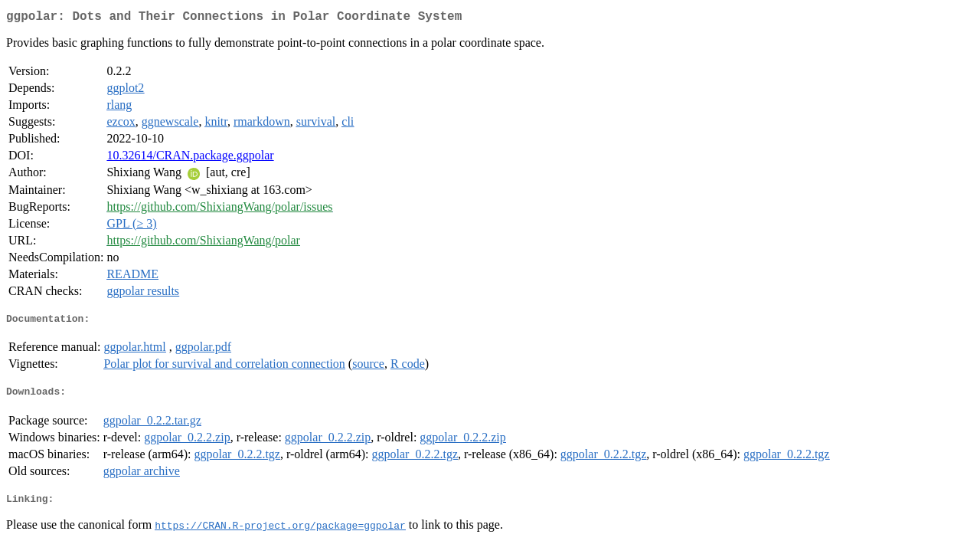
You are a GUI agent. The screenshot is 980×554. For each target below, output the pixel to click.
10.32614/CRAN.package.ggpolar (190, 158)
